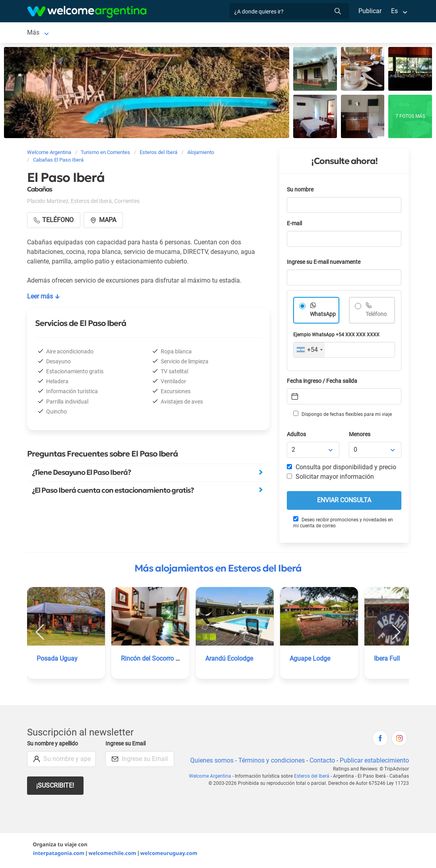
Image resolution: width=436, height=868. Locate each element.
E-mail (295, 225)
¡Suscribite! (55, 787)
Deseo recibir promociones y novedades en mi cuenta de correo (343, 524)
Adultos (297, 436)
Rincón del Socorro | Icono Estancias (173, 660)
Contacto (321, 762)
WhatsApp (323, 316)
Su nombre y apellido (54, 745)
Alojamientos (107, 33)
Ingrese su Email (127, 745)
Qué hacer (276, 33)
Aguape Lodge (310, 660)
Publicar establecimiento (374, 762)
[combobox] (309, 351)
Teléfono (377, 316)
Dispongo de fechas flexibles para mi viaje (342, 415)
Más (306, 33)
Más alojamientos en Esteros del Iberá (218, 570)
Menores (360, 436)
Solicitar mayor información (330, 478)
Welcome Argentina (213, 778)
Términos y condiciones (270, 762)
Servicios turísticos (178, 33)
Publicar (370, 11)
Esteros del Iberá (51, 33)
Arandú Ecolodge (230, 660)
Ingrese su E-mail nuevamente (326, 264)
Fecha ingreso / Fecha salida (323, 383)
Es (394, 11)
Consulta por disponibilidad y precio (342, 469)
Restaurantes (234, 33)
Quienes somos (209, 762)
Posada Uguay (57, 660)
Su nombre (301, 191)
